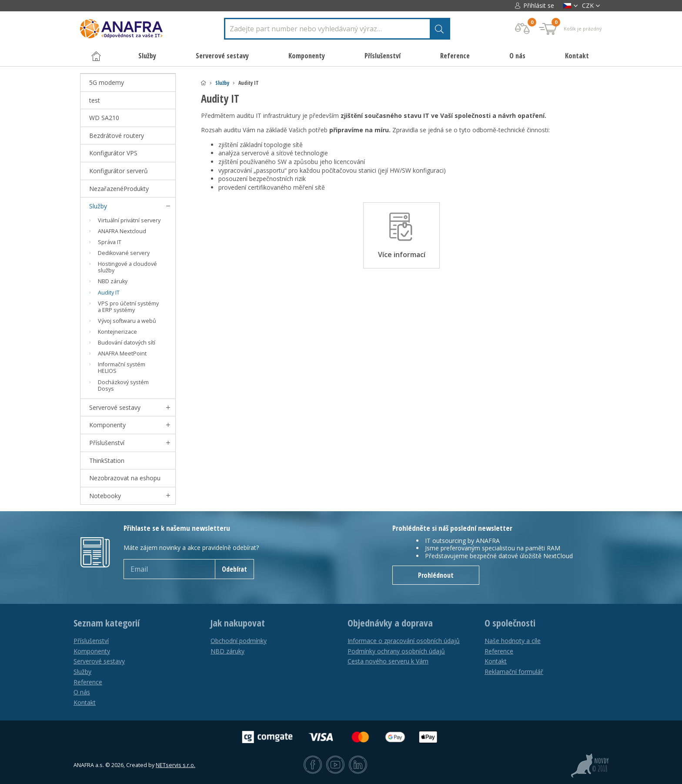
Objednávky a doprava (390, 623)
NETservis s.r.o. (176, 765)
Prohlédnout (436, 575)
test (95, 100)
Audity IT (109, 293)
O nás (517, 56)
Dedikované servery (124, 253)
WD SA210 (104, 118)
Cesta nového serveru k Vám (388, 661)
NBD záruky (113, 281)
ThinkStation (107, 461)
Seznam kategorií (107, 623)
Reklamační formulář (514, 672)
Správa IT (110, 242)
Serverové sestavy (115, 407)
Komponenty (107, 425)
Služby (222, 83)
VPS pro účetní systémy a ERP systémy (128, 307)
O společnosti (510, 623)
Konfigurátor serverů (119, 171)
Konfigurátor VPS (113, 153)
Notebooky (105, 496)
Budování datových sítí (127, 343)
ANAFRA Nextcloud (122, 231)
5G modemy (107, 82)
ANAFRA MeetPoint (122, 353)
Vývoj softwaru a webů (127, 321)
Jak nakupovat (238, 623)
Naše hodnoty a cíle (513, 641)
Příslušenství (107, 443)
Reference (455, 56)
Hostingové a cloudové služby (127, 267)
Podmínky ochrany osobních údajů (396, 651)
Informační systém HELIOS (122, 368)
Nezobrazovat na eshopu (125, 478)
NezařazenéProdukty (119, 189)
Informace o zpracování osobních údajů (404, 641)
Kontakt (577, 56)
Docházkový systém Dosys (123, 385)
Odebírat (234, 569)
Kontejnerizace (117, 332)
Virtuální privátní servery (129, 220)
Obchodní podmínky (239, 641)
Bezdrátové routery (117, 136)
